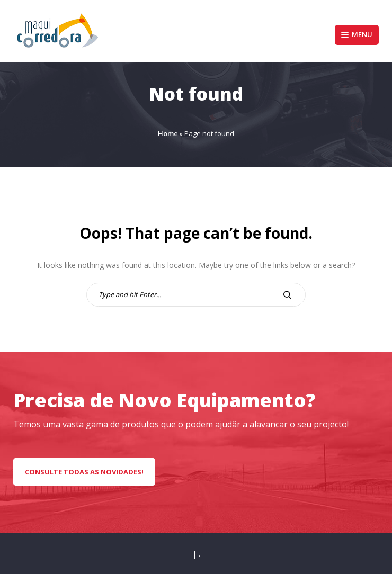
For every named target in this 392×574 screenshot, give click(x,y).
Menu (357, 34)
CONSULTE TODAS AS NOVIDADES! (84, 472)
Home (168, 133)
